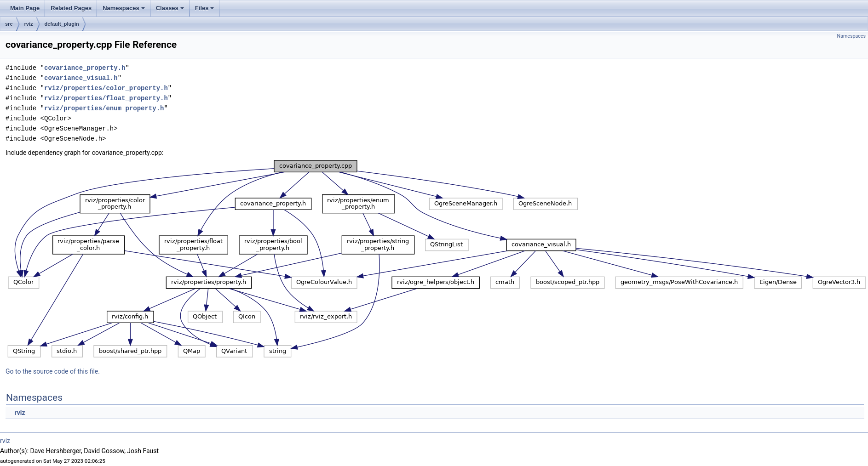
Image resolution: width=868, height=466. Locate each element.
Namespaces (124, 11)
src (9, 24)
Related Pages (71, 8)
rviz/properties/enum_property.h (104, 108)
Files (205, 11)
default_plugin (62, 24)
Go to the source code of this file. (53, 371)
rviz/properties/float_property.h (106, 98)
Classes (171, 11)
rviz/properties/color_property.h (106, 88)
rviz (29, 24)
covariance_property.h (85, 68)
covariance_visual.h (81, 78)
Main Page (25, 8)
